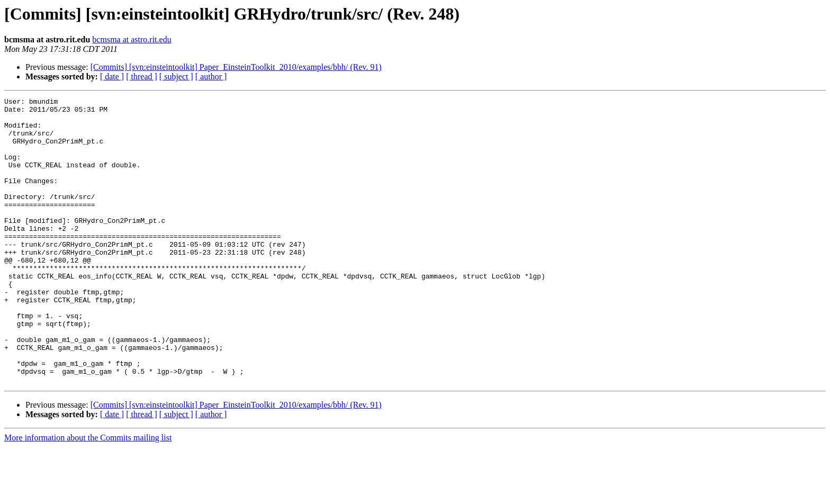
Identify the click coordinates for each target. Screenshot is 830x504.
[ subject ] (176, 76)
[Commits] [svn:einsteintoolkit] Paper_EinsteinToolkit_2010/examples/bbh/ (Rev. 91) (236, 67)
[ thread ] (142, 76)
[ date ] (112, 76)
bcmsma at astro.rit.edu (132, 39)
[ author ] (211, 76)
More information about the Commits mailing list (88, 495)
